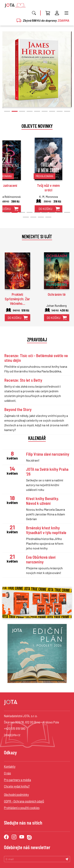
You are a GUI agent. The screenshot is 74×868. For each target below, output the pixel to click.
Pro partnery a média (17, 780)
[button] (7, 111)
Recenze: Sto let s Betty (23, 380)
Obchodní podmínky (16, 794)
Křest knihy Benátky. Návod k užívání (43, 501)
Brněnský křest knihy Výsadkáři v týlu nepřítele (46, 530)
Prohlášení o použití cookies (22, 808)
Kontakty (10, 766)
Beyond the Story (18, 409)
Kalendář (37, 438)
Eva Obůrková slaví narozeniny (41, 559)
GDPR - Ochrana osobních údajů (24, 801)
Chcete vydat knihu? (17, 786)
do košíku (13, 209)
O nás (7, 773)
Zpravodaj (37, 339)
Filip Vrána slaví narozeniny (48, 454)
